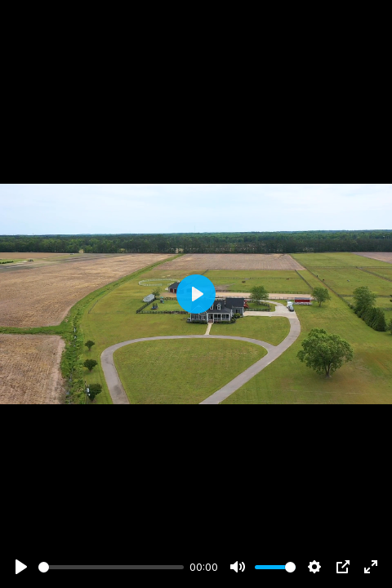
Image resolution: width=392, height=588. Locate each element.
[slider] (111, 567)
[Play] (21, 567)
